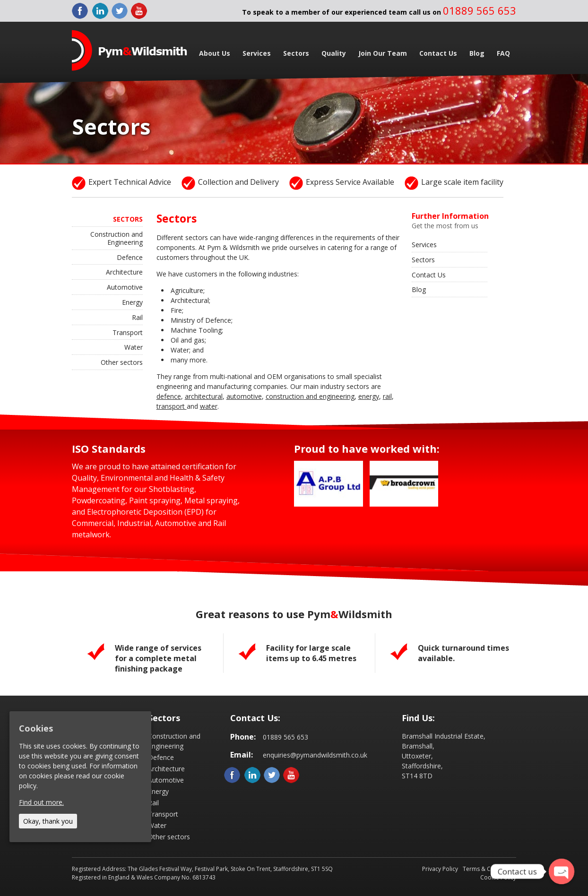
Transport (128, 332)
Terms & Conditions (489, 869)
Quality (334, 53)
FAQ (503, 53)
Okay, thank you (48, 821)
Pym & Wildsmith (130, 50)
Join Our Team (383, 53)
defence (169, 396)
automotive (244, 396)
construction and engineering (310, 396)
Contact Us (438, 53)
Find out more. (41, 802)
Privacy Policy (440, 869)
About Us (215, 53)
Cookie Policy (498, 877)
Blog (477, 53)
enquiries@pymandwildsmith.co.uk (315, 755)
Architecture (124, 272)
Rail (137, 317)
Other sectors (122, 362)
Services (257, 53)
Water (134, 347)
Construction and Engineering (117, 238)
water (209, 406)
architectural (204, 396)
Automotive (125, 287)
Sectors (296, 53)
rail (387, 396)
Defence (130, 257)
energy (369, 396)
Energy (132, 302)
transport (172, 406)
